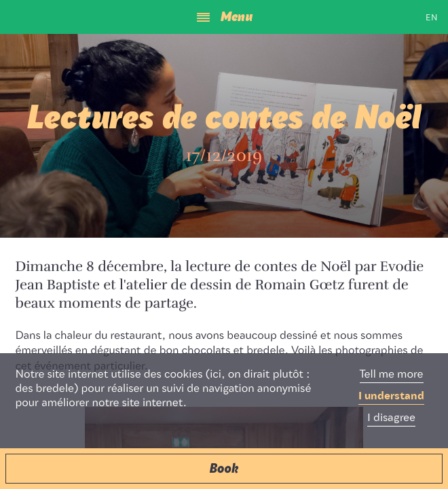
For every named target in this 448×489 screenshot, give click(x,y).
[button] (224, 469)
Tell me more (392, 375)
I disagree (391, 418)
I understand (391, 397)
